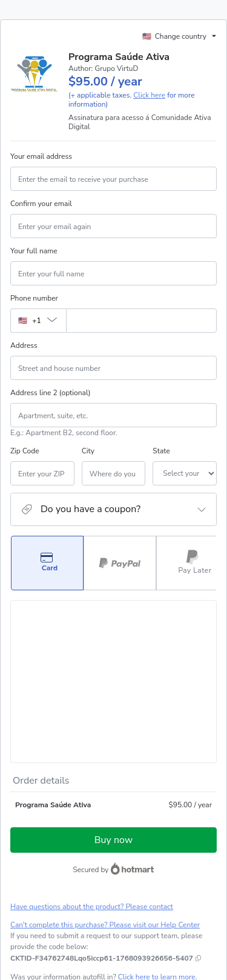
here (125, 930)
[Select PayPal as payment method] (120, 563)
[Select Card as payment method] (47, 563)
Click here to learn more (157, 835)
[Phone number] (141, 321)
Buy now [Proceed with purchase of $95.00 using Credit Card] (113, 698)
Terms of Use (104, 888)
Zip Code (25, 451)
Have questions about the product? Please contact (92, 764)
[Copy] (102, 816)
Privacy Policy (152, 888)
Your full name (34, 251)
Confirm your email (41, 204)
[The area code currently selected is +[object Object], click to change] (38, 321)
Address (24, 345)
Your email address (41, 156)
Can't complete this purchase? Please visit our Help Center (105, 782)
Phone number (34, 298)
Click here (149, 95)
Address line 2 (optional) (51, 393)
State (126, 451)
